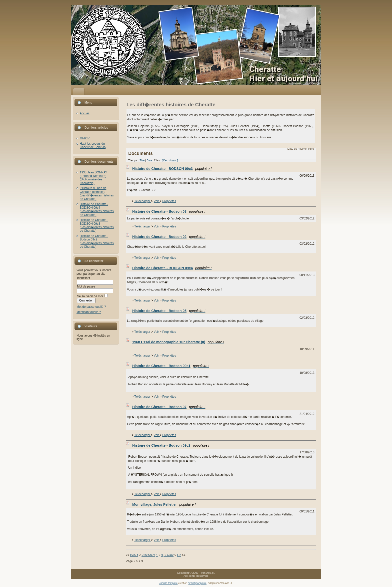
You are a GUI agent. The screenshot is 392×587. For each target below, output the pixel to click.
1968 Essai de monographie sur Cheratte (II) (178, 342)
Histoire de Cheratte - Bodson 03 (169, 211)
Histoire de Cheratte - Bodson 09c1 (171, 366)
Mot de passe (86, 286)
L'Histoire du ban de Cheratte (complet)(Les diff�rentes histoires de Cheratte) (97, 194)
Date (149, 161)
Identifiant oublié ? (89, 312)
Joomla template (168, 583)
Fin (179, 555)
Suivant (168, 555)
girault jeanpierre (197, 583)
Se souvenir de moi (90, 296)
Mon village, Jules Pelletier (164, 504)
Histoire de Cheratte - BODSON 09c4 (172, 268)
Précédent (148, 555)
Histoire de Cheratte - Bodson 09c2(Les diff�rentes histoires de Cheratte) (97, 241)
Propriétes (169, 201)
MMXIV (85, 138)
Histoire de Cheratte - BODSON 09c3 (172, 169)
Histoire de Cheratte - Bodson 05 (169, 311)
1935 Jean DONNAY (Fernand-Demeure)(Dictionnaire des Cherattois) (93, 178)
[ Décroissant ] (170, 161)
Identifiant (83, 278)
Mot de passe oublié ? (91, 307)
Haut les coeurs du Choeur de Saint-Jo (93, 145)
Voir (157, 201)
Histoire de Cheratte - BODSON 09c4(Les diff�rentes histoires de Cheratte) (97, 210)
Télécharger (143, 201)
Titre (142, 161)
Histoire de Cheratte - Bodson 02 (169, 237)
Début (134, 555)
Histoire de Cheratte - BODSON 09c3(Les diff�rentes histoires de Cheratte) (97, 225)
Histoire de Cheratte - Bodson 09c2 (171, 445)
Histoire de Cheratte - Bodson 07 (169, 407)
